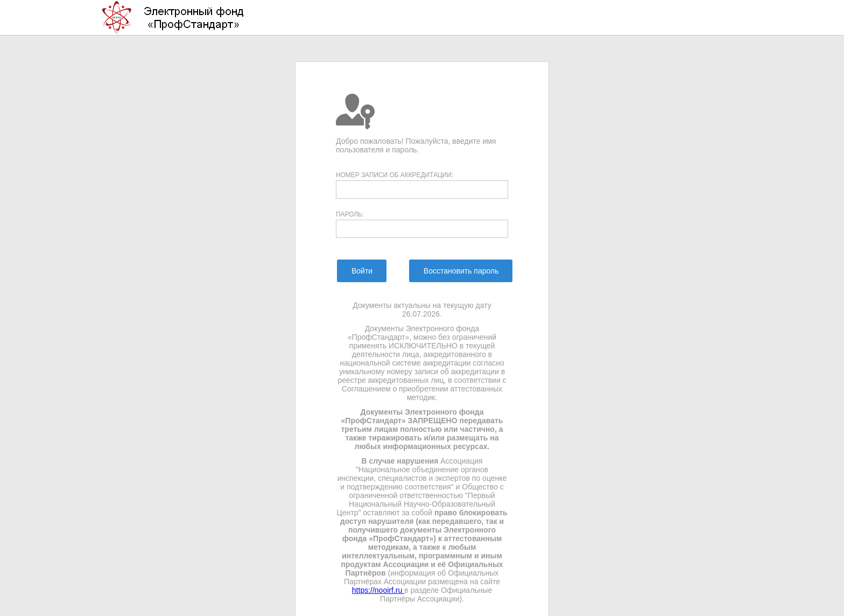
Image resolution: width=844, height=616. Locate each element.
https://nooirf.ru (378, 590)
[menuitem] (361, 271)
